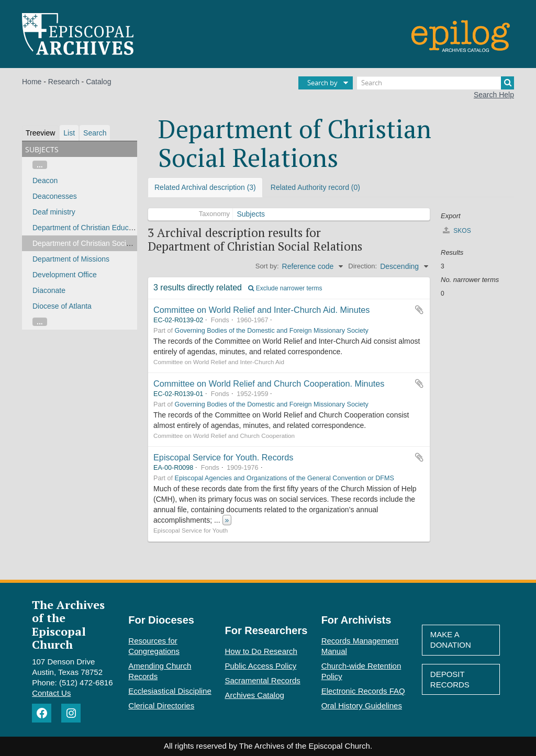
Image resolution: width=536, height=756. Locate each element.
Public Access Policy (261, 666)
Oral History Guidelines (362, 706)
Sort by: (267, 266)
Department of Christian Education (88, 228)
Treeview (40, 133)
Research (64, 82)
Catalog (98, 82)
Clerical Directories (161, 706)
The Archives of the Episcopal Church (68, 624)
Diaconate (49, 290)
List (69, 133)
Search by (322, 83)
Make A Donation (451, 640)
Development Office (65, 275)
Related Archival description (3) (205, 187)
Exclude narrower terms (285, 288)
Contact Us (51, 693)
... (40, 165)
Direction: (362, 266)
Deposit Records (450, 679)
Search (95, 133)
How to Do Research (261, 651)
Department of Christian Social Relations (98, 243)
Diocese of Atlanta (62, 306)
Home (32, 82)
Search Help (494, 95)
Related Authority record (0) (315, 187)
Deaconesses (55, 196)
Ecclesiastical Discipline (170, 691)
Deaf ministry (54, 212)
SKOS (457, 230)
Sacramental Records (263, 680)
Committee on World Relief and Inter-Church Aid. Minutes (261, 310)
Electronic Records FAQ (363, 691)
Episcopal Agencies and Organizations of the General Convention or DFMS (284, 478)
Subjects (251, 214)
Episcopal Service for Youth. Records (223, 457)
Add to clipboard (419, 310)
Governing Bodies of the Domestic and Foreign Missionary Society (272, 331)
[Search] (435, 83)
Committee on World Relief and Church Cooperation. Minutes (269, 383)
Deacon (45, 180)
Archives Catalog (255, 695)
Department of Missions (71, 259)
